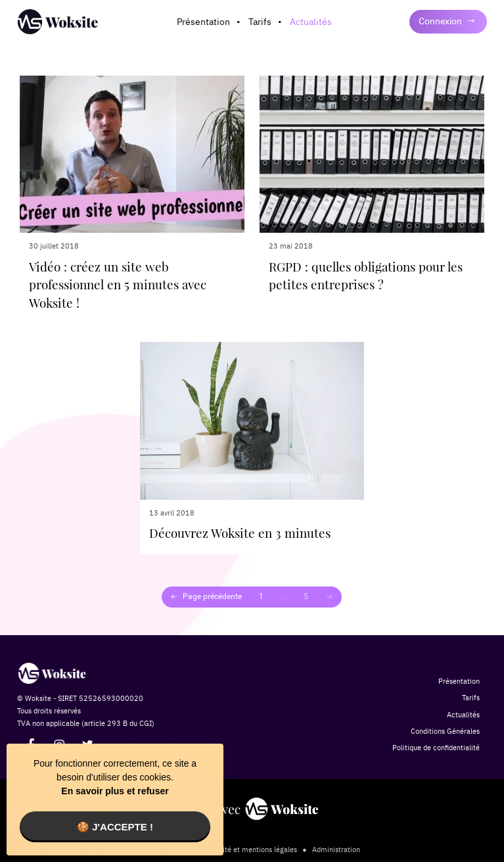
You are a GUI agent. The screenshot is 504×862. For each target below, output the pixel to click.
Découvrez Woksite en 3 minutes (240, 533)
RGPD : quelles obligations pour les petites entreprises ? (366, 275)
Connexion (447, 21)
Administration (336, 850)
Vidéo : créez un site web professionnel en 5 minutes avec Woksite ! (118, 285)
